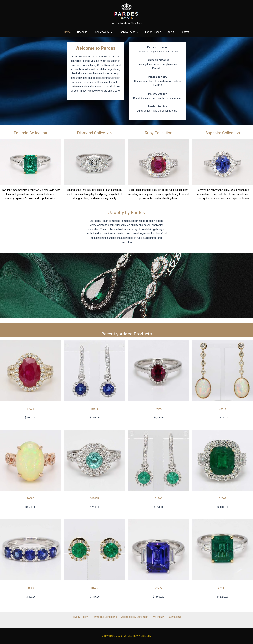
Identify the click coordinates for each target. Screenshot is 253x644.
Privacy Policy (84, 617)
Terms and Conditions (106, 617)
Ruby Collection (159, 133)
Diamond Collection (94, 133)
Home (71, 32)
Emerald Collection (30, 133)
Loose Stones (152, 32)
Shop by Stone (129, 32)
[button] (112, 32)
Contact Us (171, 617)
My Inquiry (157, 617)
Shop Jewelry (104, 32)
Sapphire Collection (223, 133)
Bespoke (85, 32)
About (168, 32)
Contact (181, 32)
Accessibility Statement (135, 617)
